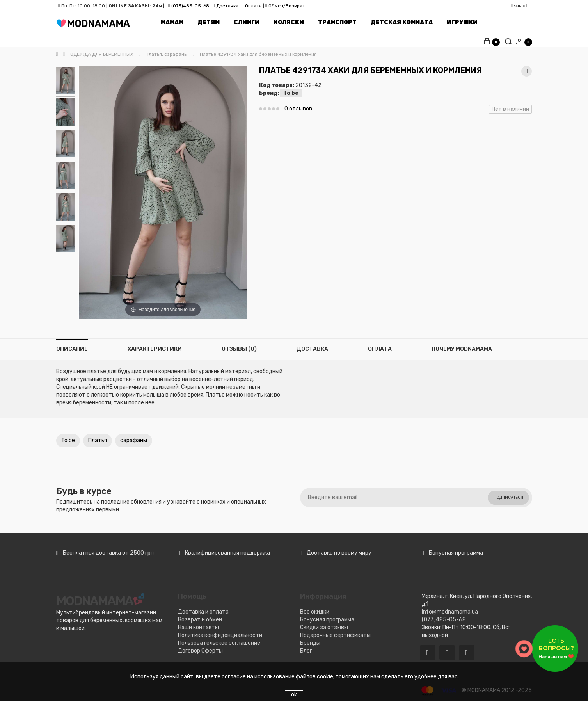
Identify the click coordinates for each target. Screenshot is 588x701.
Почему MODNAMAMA (462, 349)
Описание (72, 349)
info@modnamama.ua (450, 612)
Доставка (227, 6)
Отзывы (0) (239, 349)
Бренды (310, 643)
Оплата (253, 6)
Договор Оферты (200, 651)
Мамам (172, 22)
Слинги (247, 22)
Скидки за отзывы (324, 627)
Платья (98, 440)
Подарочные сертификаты (335, 635)
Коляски (289, 22)
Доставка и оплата (203, 612)
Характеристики (155, 349)
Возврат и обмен (200, 620)
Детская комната (402, 22)
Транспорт (337, 22)
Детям (209, 22)
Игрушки (462, 22)
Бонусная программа (327, 620)
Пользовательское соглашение (219, 643)
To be (291, 93)
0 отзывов (298, 109)
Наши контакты (198, 627)
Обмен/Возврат (287, 6)
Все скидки (315, 612)
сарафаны (134, 440)
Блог (306, 651)
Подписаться (508, 498)
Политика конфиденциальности (220, 635)
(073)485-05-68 (190, 6)
